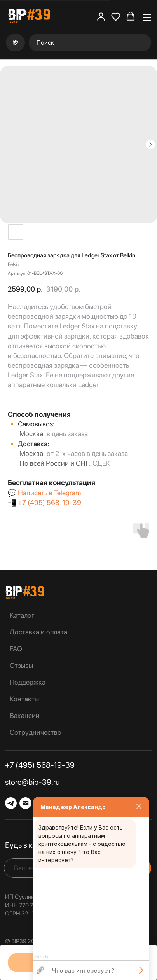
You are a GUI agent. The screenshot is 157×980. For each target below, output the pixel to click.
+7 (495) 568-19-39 (50, 502)
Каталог (22, 615)
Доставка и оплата (38, 632)
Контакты (24, 699)
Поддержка (28, 682)
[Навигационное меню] (147, 17)
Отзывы (21, 665)
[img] (25, 592)
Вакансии (25, 715)
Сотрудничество (36, 732)
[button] (101, 16)
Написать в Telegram (49, 493)
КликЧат (42, 957)
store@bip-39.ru (32, 782)
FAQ (16, 649)
